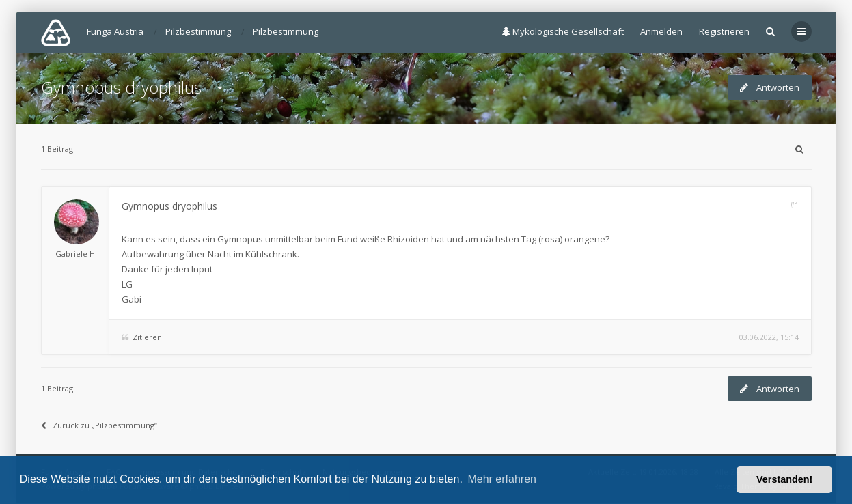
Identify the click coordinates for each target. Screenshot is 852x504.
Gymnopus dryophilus (121, 87)
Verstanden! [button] (784, 479)
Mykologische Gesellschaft (563, 31)
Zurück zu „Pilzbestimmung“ (99, 425)
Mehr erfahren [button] (502, 479)
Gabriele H (75, 254)
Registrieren (724, 31)
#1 (794, 205)
